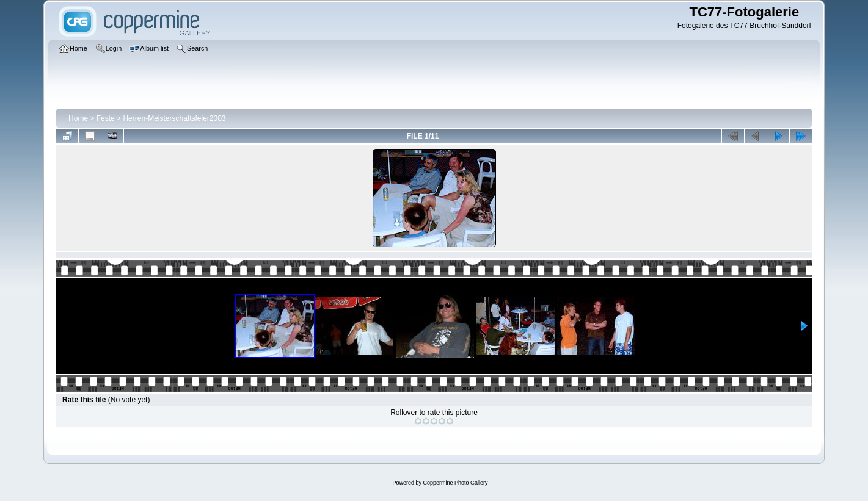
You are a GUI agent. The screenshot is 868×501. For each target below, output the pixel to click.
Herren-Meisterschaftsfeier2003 (174, 118)
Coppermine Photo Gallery (455, 483)
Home (78, 118)
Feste (106, 118)
